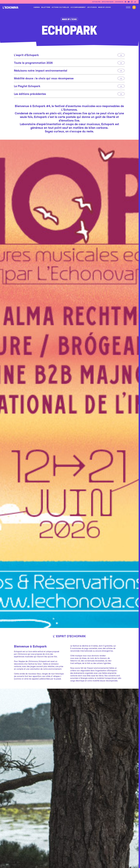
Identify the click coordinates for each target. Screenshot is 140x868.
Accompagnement (78, 7)
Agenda (37, 7)
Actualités (96, 2)
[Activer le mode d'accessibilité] (134, 7)
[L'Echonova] (11, 7)
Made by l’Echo (104, 7)
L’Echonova (119, 2)
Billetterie (46, 7)
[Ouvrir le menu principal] (128, 7)
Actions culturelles (60, 7)
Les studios (92, 7)
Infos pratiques (108, 2)
